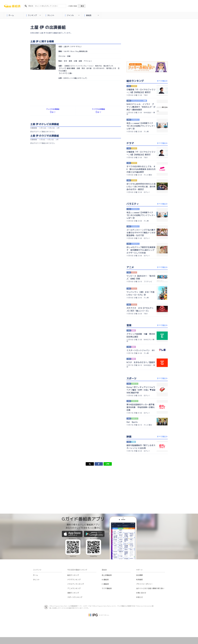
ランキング (33, 15)
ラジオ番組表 (107, 588)
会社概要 (139, 575)
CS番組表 (105, 584)
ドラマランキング (74, 580)
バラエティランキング (76, 584)
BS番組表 (105, 580)
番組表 (92, 15)
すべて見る (162, 81)
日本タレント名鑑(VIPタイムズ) (75, 78)
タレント (50, 15)
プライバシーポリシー (144, 584)
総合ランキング (73, 575)
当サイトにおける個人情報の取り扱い (150, 588)
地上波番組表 (107, 575)
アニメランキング (74, 588)
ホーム (10, 15)
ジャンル (72, 15)
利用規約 (139, 580)
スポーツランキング (75, 597)
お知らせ (139, 597)
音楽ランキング (73, 593)
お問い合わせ (141, 593)
